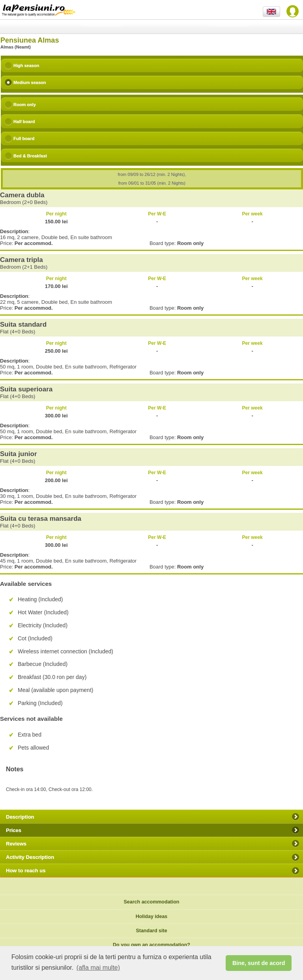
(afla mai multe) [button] (98, 968)
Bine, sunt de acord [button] (259, 963)
